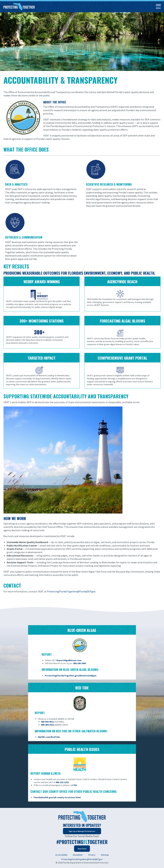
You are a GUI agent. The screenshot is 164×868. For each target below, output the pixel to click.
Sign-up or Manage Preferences (82, 831)
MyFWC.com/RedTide (49, 737)
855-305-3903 (80, 663)
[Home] (19, 7)
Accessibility (61, 855)
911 (75, 785)
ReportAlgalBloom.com (69, 660)
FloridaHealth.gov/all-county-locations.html (57, 797)
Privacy (92, 855)
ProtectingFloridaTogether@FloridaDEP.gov (82, 859)
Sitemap (105, 855)
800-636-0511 (47, 722)
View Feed (82, 849)
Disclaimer (78, 855)
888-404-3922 (47, 725)
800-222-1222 (62, 782)
